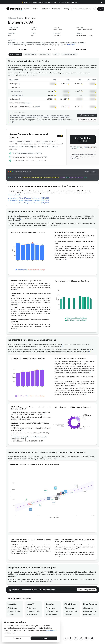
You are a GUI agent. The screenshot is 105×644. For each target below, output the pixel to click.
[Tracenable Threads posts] (86, 638)
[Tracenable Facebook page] (71, 638)
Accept (44, 638)
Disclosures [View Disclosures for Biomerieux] (23, 49)
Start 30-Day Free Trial (87, 590)
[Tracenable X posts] (81, 638)
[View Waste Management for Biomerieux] (69, 54)
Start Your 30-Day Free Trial (83, 139)
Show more (71, 45)
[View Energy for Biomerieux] (56, 54)
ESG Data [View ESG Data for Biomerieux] (52, 49)
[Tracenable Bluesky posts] (92, 638)
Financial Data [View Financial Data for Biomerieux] (81, 49)
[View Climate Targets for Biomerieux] (30, 54)
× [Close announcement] (101, 2)
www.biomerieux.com (85, 36)
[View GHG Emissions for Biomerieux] (15, 54)
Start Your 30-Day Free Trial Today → (66, 2)
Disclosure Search (14, 195)
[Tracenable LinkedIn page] (65, 638)
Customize (17, 638)
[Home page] (14, 9)
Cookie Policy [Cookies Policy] (51, 630)
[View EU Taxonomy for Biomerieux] (45, 54)
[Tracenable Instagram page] (76, 638)
